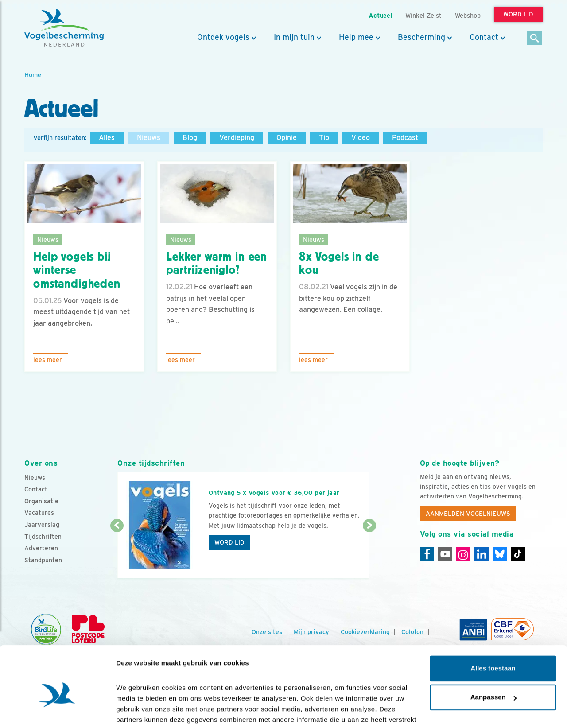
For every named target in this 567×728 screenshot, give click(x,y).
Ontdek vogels (223, 37)
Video (361, 138)
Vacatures (39, 513)
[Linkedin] (482, 554)
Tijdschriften (43, 537)
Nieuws (149, 138)
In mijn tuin (294, 37)
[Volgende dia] (369, 553)
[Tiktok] (518, 554)
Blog (190, 138)
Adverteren (41, 548)
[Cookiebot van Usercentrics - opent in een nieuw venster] (57, 711)
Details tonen (137, 710)
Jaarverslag (42, 525)
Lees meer (48, 360)
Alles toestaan (493, 624)
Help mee (356, 37)
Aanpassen (493, 653)
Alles (107, 138)
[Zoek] (535, 38)
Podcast (405, 138)
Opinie (287, 138)
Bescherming (421, 37)
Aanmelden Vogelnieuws (468, 514)
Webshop (468, 15)
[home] (64, 28)
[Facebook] (427, 554)
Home (33, 75)
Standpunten (43, 560)
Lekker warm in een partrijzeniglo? (217, 263)
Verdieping (237, 138)
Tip (324, 138)
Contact (484, 37)
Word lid (229, 542)
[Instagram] (463, 554)
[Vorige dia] (117, 553)
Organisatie (41, 501)
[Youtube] (445, 554)
